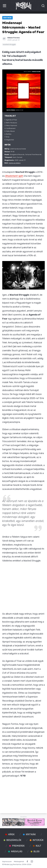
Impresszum (7, 861)
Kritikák (7, 18)
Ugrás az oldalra (15, 163)
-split (14, 176)
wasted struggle (9, 44)
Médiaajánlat (19, 861)
